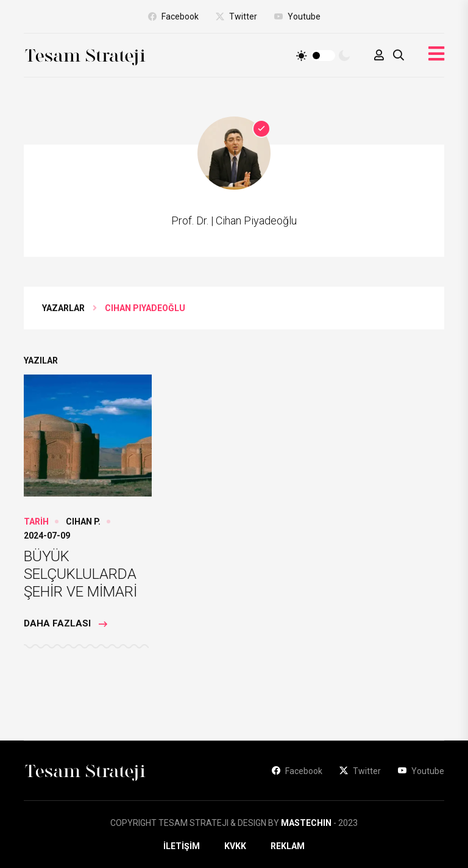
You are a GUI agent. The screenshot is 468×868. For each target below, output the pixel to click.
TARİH (36, 522)
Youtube (297, 16)
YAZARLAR (63, 308)
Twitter (236, 16)
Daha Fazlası (66, 624)
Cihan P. (83, 522)
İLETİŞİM (182, 846)
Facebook (173, 16)
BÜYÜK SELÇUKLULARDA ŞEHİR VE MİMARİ (80, 574)
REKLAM (288, 846)
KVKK (235, 846)
